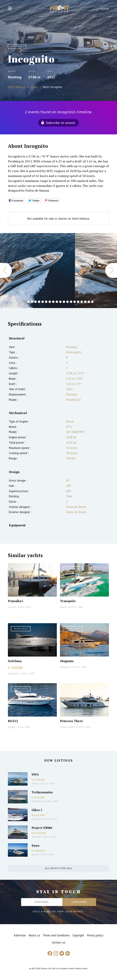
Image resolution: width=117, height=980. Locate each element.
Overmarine (14, 674)
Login (105, 9)
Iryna (35, 845)
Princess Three (72, 721)
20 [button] (92, 302)
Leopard (12, 727)
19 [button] (89, 302)
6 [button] (43, 302)
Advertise (20, 935)
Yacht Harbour (60, 9)
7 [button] (46, 302)
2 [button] (28, 302)
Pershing (15, 77)
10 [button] (57, 302)
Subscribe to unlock (60, 123)
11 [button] (60, 302)
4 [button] (36, 302)
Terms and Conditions (56, 935)
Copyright (78, 935)
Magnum (67, 661)
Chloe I (37, 810)
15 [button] (75, 302)
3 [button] (32, 302)
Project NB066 (42, 828)
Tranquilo (68, 601)
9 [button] (53, 302)
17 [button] (82, 302)
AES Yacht (36, 837)
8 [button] (50, 302)
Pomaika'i (15, 601)
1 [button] (25, 302)
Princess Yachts (67, 727)
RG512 (13, 721)
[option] (37, 271)
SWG (35, 774)
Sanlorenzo (65, 667)
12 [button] (64, 302)
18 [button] (85, 302)
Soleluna (15, 661)
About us (34, 935)
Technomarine (42, 792)
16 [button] (78, 302)
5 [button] (39, 302)
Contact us (59, 942)
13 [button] (67, 302)
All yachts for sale (59, 868)
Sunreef (12, 607)
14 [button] (71, 302)
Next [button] (111, 270)
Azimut (63, 607)
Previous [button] (6, 270)
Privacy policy (95, 935)
